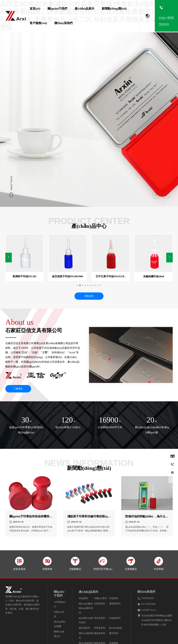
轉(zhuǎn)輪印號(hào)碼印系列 (86, 609)
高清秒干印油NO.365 (25, 277)
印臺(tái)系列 (100, 599)
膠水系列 (114, 634)
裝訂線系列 (84, 629)
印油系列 (83, 599)
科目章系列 (100, 619)
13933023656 (147, 599)
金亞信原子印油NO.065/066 (67, 277)
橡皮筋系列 (100, 634)
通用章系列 (115, 604)
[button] (169, 258)
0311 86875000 (148, 605)
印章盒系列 (100, 629)
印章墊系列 (100, 604)
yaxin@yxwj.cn (148, 610)
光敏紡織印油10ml (154, 277)
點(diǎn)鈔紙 (115, 629)
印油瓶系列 (115, 619)
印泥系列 (114, 599)
